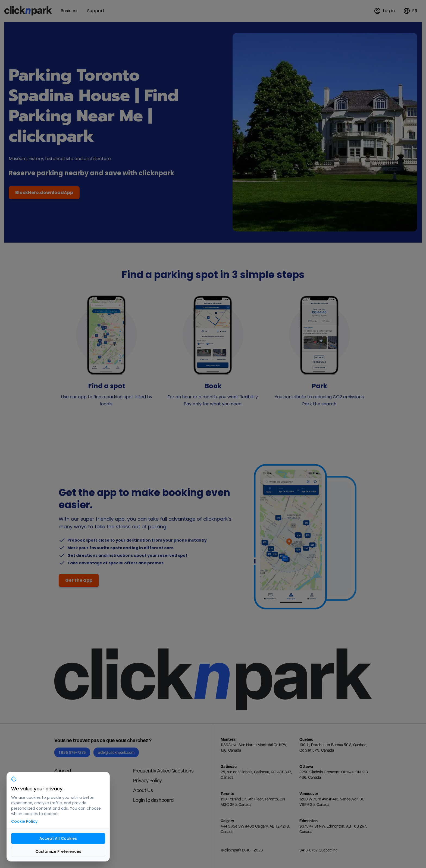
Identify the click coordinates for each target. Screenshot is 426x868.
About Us (143, 790)
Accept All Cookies (58, 838)
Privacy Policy (148, 780)
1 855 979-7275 (72, 752)
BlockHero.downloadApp (44, 193)
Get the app (79, 580)
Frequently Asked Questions (163, 771)
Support (63, 771)
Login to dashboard (153, 800)
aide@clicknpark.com (116, 752)
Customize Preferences (58, 851)
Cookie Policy (24, 821)
